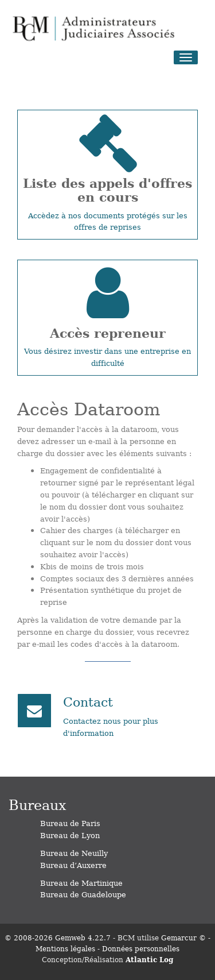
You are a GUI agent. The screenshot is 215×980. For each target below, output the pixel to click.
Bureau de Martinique (81, 883)
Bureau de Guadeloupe (83, 894)
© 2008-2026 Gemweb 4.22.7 (58, 937)
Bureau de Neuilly (74, 853)
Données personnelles (141, 948)
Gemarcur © (183, 937)
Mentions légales (65, 948)
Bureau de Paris (70, 823)
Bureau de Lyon (70, 835)
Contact (88, 701)
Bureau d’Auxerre (73, 865)
